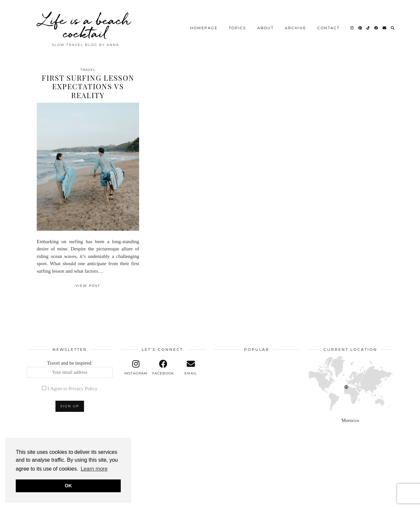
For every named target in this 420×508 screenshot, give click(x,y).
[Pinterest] (360, 28)
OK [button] (68, 486)
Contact (328, 28)
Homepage (204, 28)
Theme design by (365, 501)
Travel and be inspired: (70, 369)
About (265, 28)
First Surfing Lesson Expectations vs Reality (88, 86)
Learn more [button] (94, 469)
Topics (237, 28)
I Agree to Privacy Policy (73, 389)
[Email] (385, 28)
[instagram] (136, 368)
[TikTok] (368, 28)
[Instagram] (352, 28)
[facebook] (163, 368)
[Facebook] (377, 28)
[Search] (393, 28)
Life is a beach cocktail (85, 26)
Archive (295, 28)
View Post (88, 286)
